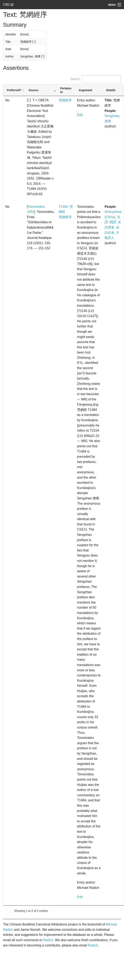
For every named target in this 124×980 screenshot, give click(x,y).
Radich (48, 940)
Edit (80, 115)
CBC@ (8, 5)
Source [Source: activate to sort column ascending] (33, 90)
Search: (96, 79)
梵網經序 (65, 100)
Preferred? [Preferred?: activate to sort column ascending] (14, 90)
